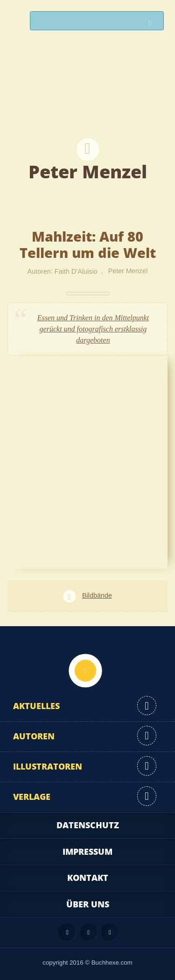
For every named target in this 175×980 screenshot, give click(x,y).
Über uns (88, 904)
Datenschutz (88, 825)
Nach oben (85, 670)
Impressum (87, 852)
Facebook (89, 932)
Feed (67, 932)
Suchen (153, 23)
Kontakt (88, 878)
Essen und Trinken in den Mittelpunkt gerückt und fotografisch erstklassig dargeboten (93, 329)
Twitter (110, 932)
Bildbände (97, 595)
